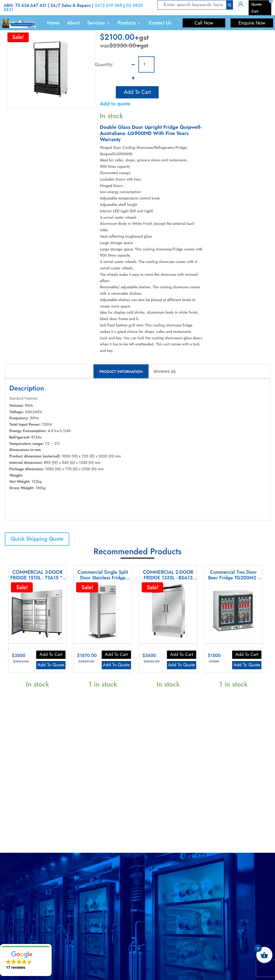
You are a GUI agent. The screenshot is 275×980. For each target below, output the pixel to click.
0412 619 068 (108, 5)
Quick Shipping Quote (37, 539)
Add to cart (137, 91)
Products (127, 23)
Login (243, 4)
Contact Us (160, 23)
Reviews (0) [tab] (165, 372)
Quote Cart (256, 8)
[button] (26, 960)
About (73, 23)
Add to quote (115, 103)
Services (96, 23)
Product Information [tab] (121, 372)
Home (53, 23)
